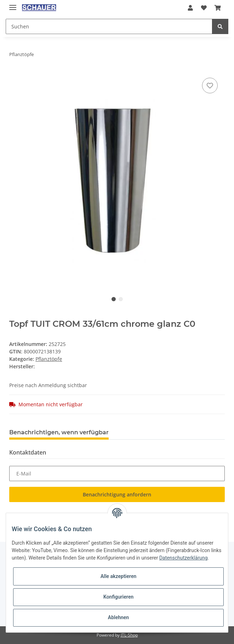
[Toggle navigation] (13, 4)
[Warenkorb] (218, 8)
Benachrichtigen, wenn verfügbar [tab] (59, 432)
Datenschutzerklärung (183, 558)
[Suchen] (109, 26)
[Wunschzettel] (203, 8)
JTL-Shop (129, 635)
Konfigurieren (118, 597)
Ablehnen (118, 617)
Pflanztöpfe (49, 359)
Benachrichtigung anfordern (117, 494)
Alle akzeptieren (118, 576)
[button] (190, 8)
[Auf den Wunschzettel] (210, 86)
